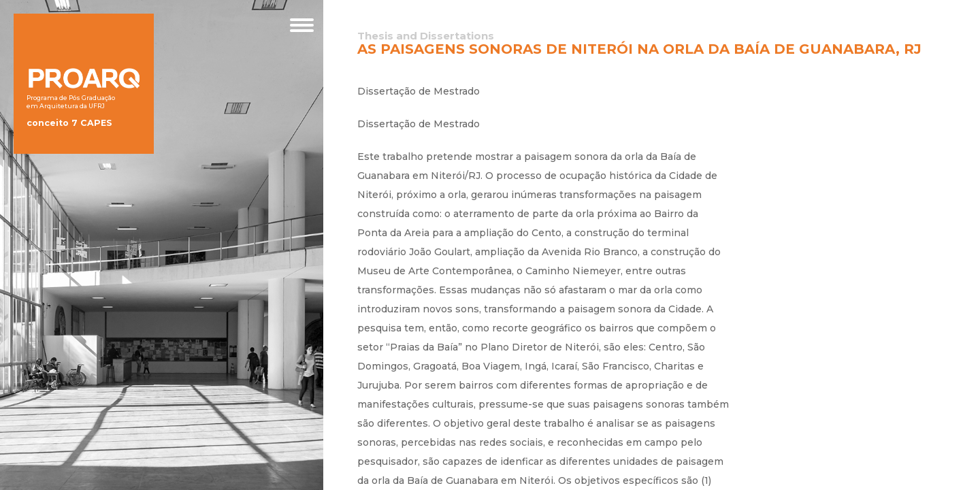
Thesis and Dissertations (426, 36)
